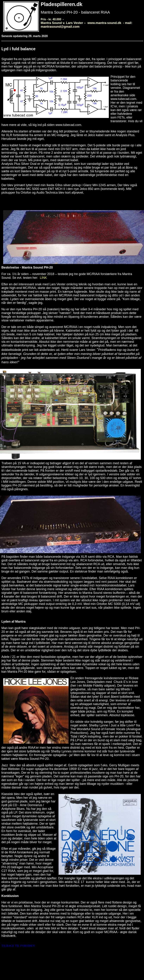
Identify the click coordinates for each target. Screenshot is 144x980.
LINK (43, 278)
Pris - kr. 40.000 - (87, 23)
